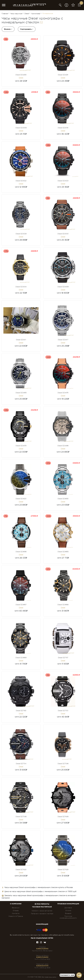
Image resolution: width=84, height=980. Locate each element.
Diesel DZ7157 (63, 658)
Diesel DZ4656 (21, 552)
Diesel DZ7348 (21, 817)
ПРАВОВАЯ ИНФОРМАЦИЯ (68, 904)
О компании (16, 904)
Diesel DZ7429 (63, 870)
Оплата (68, 911)
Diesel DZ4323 (63, 181)
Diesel (21, 78)
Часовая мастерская (42, 907)
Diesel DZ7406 (63, 817)
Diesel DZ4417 (63, 340)
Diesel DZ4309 (21, 128)
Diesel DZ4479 (21, 446)
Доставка (68, 908)
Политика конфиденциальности (68, 917)
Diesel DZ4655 (63, 499)
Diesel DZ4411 (21, 340)
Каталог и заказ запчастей (42, 911)
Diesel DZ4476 (63, 393)
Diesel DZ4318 (63, 128)
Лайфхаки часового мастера (42, 914)
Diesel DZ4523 (21, 499)
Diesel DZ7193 (21, 711)
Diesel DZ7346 (63, 764)
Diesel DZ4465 (21, 393)
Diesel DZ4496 (63, 446)
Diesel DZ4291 (63, 75)
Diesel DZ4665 (63, 552)
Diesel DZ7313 (63, 711)
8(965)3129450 (42, 949)
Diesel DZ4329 (21, 234)
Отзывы (16, 911)
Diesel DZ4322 (21, 181)
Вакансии (16, 908)
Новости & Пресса (16, 916)
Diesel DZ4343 (63, 234)
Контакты (16, 913)
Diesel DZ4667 (21, 605)
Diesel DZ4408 (63, 287)
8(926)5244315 (42, 966)
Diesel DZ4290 (21, 75)
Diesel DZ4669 (21, 658)
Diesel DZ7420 (21, 870)
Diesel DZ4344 (21, 287)
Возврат (68, 913)
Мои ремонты (42, 904)
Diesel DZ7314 (21, 764)
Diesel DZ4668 (63, 605)
